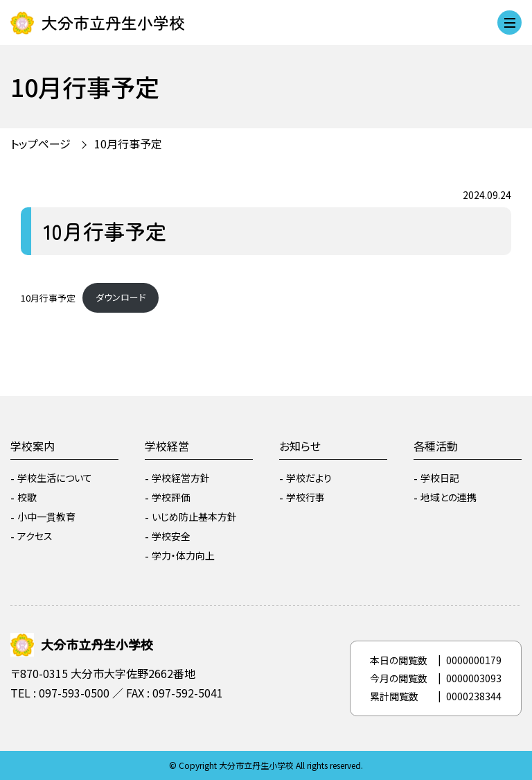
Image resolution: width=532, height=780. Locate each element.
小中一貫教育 (46, 517)
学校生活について (55, 478)
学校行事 (305, 497)
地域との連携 (449, 497)
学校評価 (171, 497)
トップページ (41, 144)
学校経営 (167, 446)
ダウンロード (121, 297)
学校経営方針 (181, 478)
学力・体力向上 (183, 555)
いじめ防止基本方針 (194, 517)
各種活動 (436, 446)
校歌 (27, 497)
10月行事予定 (128, 144)
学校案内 (33, 446)
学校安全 (171, 536)
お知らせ (300, 446)
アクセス (35, 536)
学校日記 (440, 478)
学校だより (309, 478)
